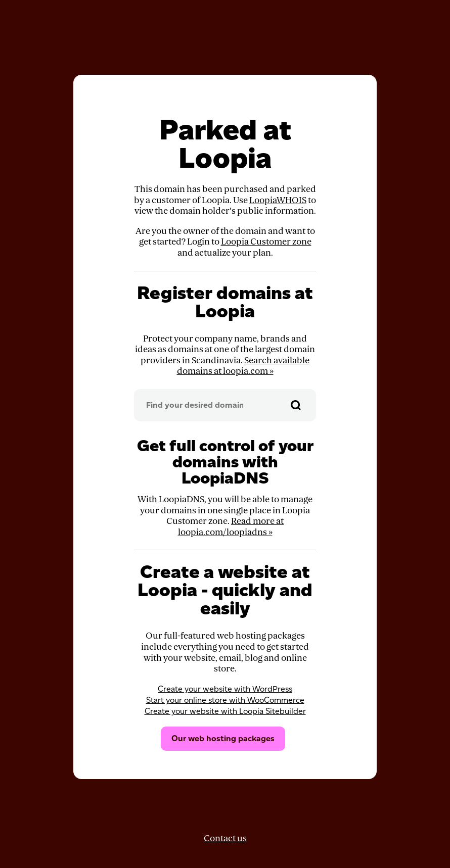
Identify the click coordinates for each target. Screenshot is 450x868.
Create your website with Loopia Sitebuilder (225, 711)
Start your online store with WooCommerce (225, 700)
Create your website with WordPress (225, 689)
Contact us (225, 838)
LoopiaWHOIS (278, 200)
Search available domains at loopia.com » (243, 366)
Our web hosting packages (223, 738)
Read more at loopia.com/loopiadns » (231, 527)
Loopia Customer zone (266, 242)
